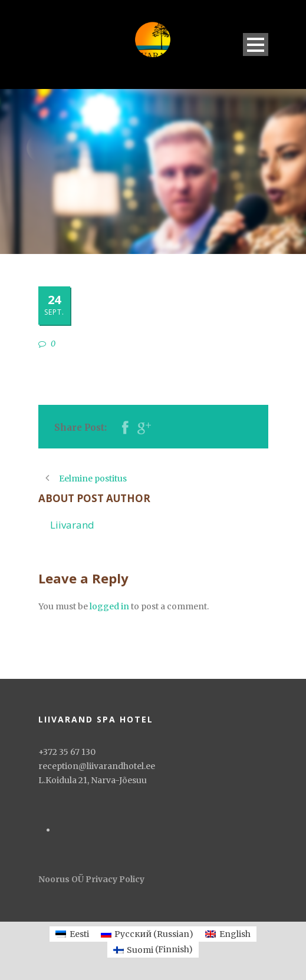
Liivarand (72, 525)
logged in (109, 606)
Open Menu (256, 44)
